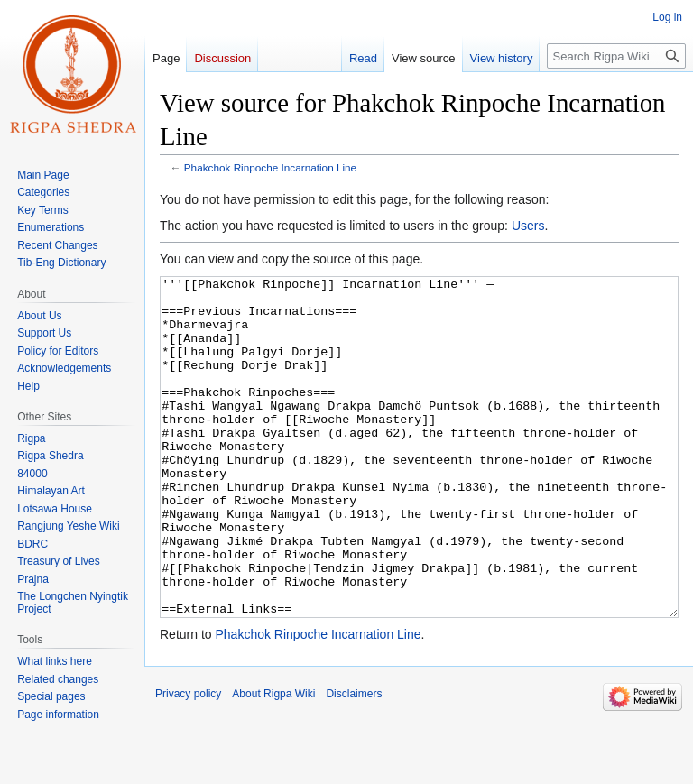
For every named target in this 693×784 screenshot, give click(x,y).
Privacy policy (188, 761)
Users (528, 226)
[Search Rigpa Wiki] (616, 56)
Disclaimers (354, 761)
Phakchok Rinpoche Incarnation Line (270, 167)
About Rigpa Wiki (273, 761)
